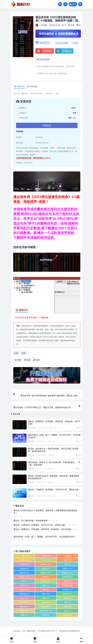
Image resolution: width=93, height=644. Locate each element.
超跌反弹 (46, 607)
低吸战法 (46, 564)
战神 (24, 581)
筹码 (46, 602)
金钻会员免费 (62, 43)
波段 (46, 594)
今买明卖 (24, 564)
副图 (46, 568)
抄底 (67, 581)
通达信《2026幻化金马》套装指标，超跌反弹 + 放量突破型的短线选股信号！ (45, 512)
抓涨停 (24, 585)
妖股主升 (67, 573)
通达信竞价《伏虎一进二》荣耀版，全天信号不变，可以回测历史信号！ (45, 537)
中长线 (67, 556)
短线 (24, 598)
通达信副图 (32, 428)
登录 (73, 4)
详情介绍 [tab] (19, 86)
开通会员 (63, 51)
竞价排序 (24, 602)
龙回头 (67, 615)
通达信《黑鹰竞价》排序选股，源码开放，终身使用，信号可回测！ (43, 529)
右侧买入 (67, 568)
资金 (67, 602)
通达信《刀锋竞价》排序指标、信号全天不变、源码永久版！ (54, 489)
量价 (67, 611)
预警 (46, 615)
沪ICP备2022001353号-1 (47, 631)
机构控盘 (24, 594)
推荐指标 (31, 441)
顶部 (81, 640)
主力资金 (24, 560)
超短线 (24, 607)
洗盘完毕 (67, 594)
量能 (24, 615)
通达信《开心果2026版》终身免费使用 (31, 520)
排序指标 (67, 585)
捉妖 (46, 585)
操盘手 (24, 590)
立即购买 (44, 51)
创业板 (24, 568)
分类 (35, 640)
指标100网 (31, 631)
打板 (16, 353)
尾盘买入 (24, 577)
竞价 (24, 353)
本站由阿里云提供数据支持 (70, 631)
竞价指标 (44, 25)
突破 (46, 598)
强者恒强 (67, 577)
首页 (26, 93)
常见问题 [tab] (32, 86)
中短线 (46, 556)
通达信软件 (46, 611)
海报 (27, 360)
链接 (37, 360)
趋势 (67, 607)
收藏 (75, 43)
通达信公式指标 (37, 93)
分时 (67, 564)
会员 (58, 640)
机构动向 (67, 590)
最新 (46, 590)
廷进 (46, 577)
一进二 (24, 556)
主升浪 (46, 560)
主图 (67, 560)
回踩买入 (46, 573)
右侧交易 (24, 573)
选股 (24, 611)
